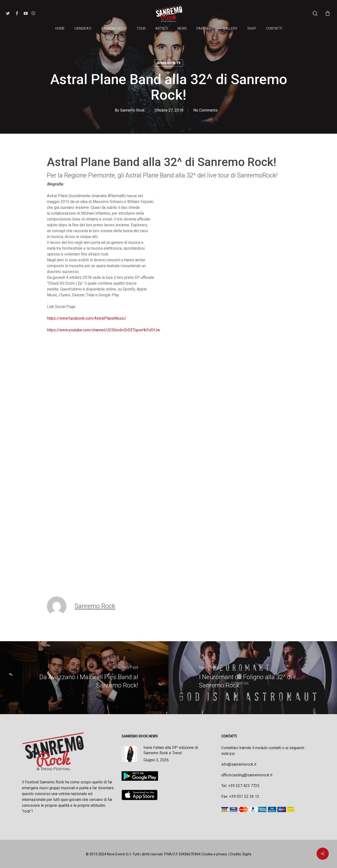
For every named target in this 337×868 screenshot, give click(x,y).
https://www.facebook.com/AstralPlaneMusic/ (87, 318)
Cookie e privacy (215, 854)
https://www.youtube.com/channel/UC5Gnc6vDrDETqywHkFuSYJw (103, 330)
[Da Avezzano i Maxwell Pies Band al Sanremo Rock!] (84, 678)
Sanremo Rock (132, 110)
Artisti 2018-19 (168, 63)
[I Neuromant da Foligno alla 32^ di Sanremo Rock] (253, 678)
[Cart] (328, 13)
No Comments (205, 110)
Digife (247, 854)
